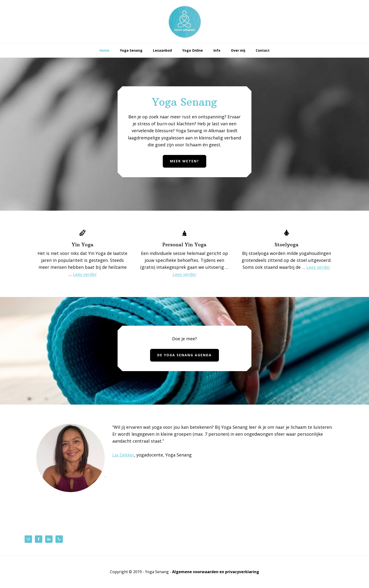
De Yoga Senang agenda (184, 355)
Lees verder (85, 274)
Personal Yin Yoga (184, 245)
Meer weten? (184, 161)
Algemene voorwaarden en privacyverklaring (216, 572)
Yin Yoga (83, 245)
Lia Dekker (123, 455)
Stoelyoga (287, 245)
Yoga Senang (184, 22)
